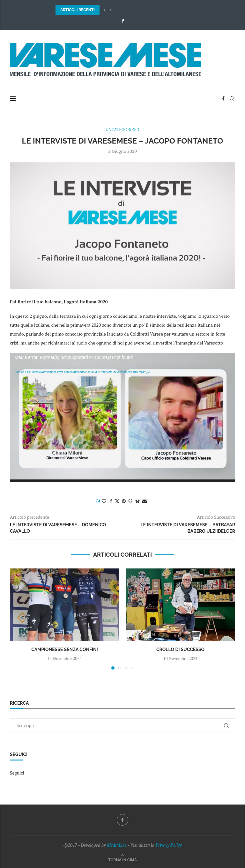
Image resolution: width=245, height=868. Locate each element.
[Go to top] (122, 860)
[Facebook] (123, 21)
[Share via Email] (145, 501)
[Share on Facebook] (111, 501)
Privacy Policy (169, 845)
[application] (122, 418)
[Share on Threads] (130, 501)
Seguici (17, 773)
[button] (105, 10)
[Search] (232, 99)
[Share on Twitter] (117, 501)
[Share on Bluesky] (137, 501)
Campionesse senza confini (65, 649)
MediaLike (117, 845)
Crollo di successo (180, 649)
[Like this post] (104, 501)
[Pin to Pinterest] (124, 501)
